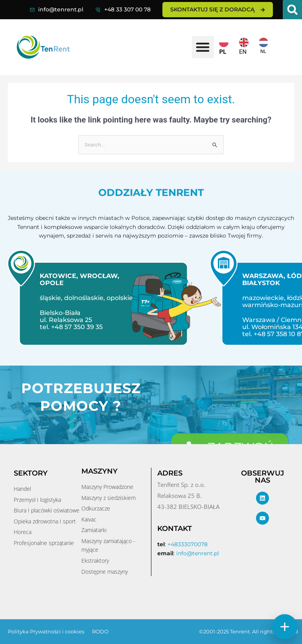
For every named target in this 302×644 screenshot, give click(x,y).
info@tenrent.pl (61, 9)
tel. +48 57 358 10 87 (270, 334)
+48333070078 (188, 544)
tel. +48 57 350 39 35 (68, 327)
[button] (292, 10)
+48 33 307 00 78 (127, 9)
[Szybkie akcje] (285, 627)
